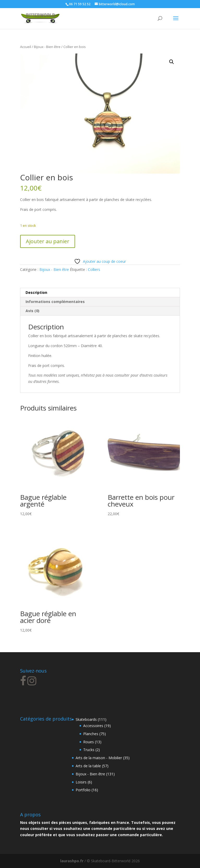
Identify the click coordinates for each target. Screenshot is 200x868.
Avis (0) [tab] (32, 311)
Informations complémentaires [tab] (55, 302)
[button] (172, 62)
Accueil (26, 47)
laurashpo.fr (72, 861)
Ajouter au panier (48, 241)
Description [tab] (36, 292)
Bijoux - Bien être (47, 47)
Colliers (94, 269)
